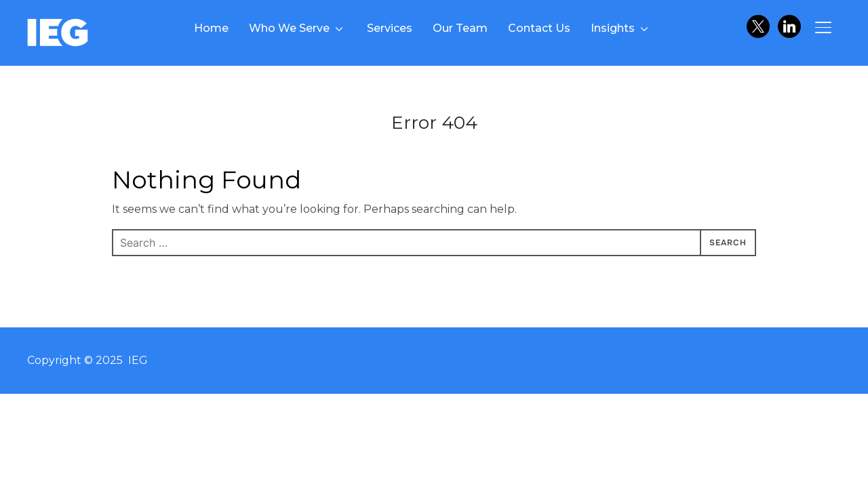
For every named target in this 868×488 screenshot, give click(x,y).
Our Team (460, 28)
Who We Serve (289, 28)
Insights (613, 28)
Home (211, 28)
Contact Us (539, 28)
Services (390, 28)
